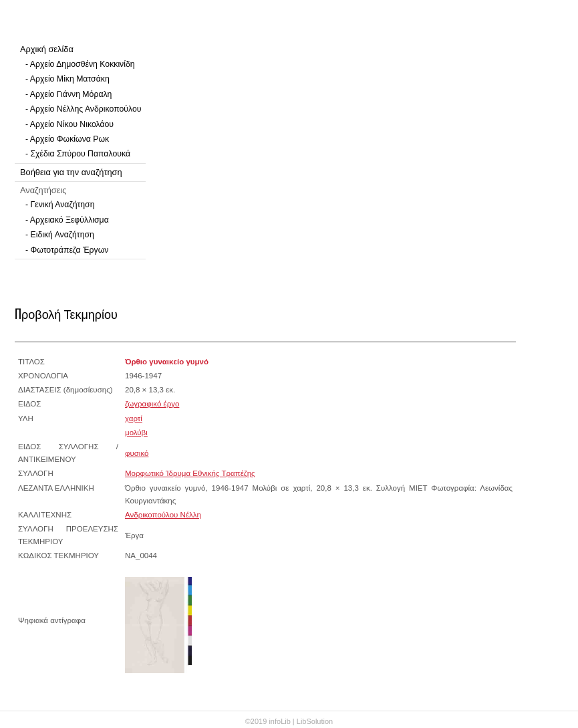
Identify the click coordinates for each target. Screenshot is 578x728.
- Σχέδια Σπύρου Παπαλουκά (78, 154)
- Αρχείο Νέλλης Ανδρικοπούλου (83, 109)
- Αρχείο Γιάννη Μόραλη (68, 94)
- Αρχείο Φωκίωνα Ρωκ (67, 139)
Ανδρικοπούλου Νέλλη (163, 515)
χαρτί (134, 418)
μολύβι (136, 433)
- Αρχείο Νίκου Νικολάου (69, 124)
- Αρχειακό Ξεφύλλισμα (67, 220)
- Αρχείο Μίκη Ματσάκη (67, 79)
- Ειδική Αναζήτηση (60, 235)
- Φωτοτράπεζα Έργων (67, 250)
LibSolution (315, 721)
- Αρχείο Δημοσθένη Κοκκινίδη (80, 64)
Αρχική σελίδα (47, 49)
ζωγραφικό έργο (152, 404)
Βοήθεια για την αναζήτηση (71, 172)
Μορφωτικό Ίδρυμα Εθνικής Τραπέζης (190, 473)
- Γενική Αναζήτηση (60, 205)
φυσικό (137, 453)
